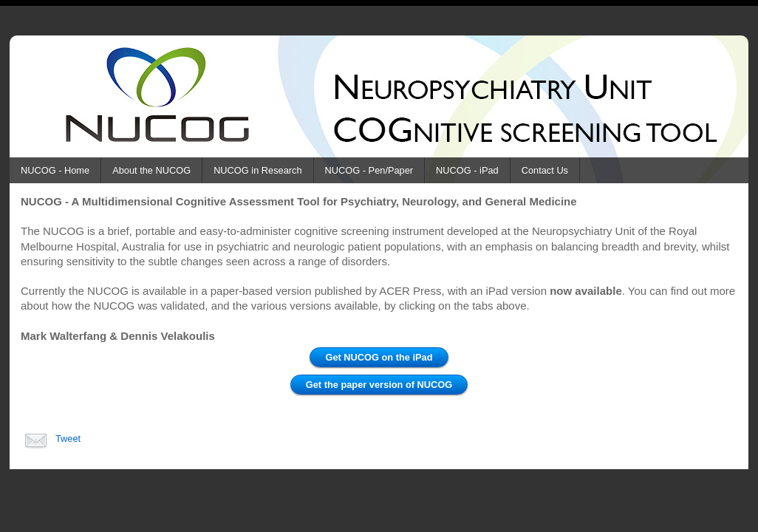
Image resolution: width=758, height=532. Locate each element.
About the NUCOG (151, 170)
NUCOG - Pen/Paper (369, 170)
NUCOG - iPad (467, 170)
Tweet (68, 439)
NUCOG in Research (257, 170)
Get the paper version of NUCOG (379, 385)
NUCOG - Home (55, 170)
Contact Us (545, 170)
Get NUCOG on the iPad (379, 357)
